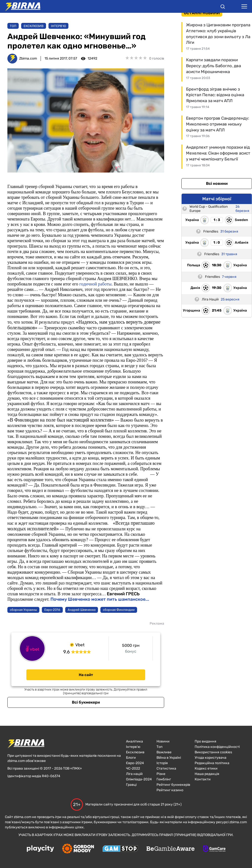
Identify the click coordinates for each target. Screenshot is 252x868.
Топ (13, 26)
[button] (223, 7)
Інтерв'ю (58, 26)
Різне (161, 774)
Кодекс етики (206, 768)
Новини (163, 741)
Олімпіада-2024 (139, 779)
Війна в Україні (169, 758)
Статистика (166, 768)
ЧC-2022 (133, 768)
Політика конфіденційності (217, 747)
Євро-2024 (135, 763)
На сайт (86, 675)
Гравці (131, 785)
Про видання (205, 741)
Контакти (203, 779)
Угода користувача (211, 758)
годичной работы (95, 284)
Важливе (164, 752)
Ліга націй (134, 774)
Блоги (131, 758)
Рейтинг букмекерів (173, 785)
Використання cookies (213, 752)
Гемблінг (164, 779)
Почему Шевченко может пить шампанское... (100, 599)
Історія (162, 763)
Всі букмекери (86, 702)
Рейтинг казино (170, 790)
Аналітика (134, 741)
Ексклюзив (34, 26)
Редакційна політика (212, 763)
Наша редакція (207, 774)
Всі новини (217, 183)
